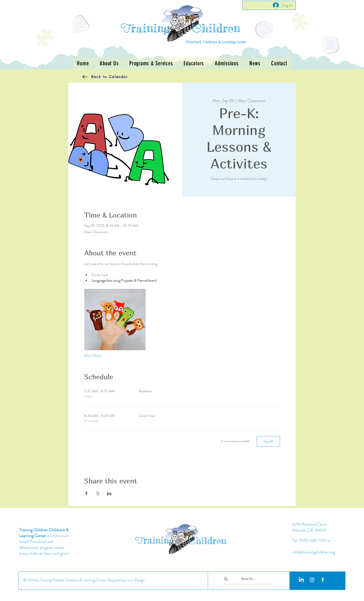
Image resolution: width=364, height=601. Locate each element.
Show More (93, 356)
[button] (151, 63)
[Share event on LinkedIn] (109, 493)
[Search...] (248, 579)
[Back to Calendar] (98, 77)
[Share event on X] (98, 493)
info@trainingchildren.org (314, 552)
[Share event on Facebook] (86, 493)
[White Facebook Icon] (323, 580)
